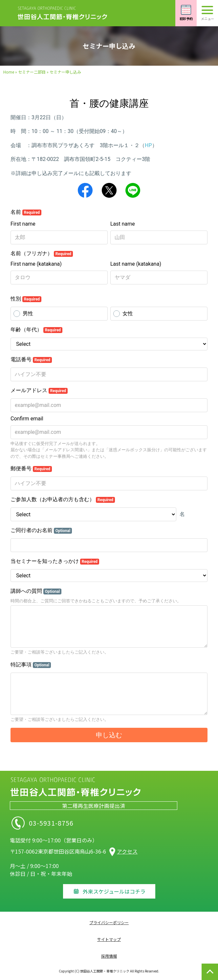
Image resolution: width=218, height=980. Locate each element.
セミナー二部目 (32, 72)
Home (9, 72)
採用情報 (109, 956)
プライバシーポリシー (109, 922)
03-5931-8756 (72, 823)
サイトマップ (109, 939)
